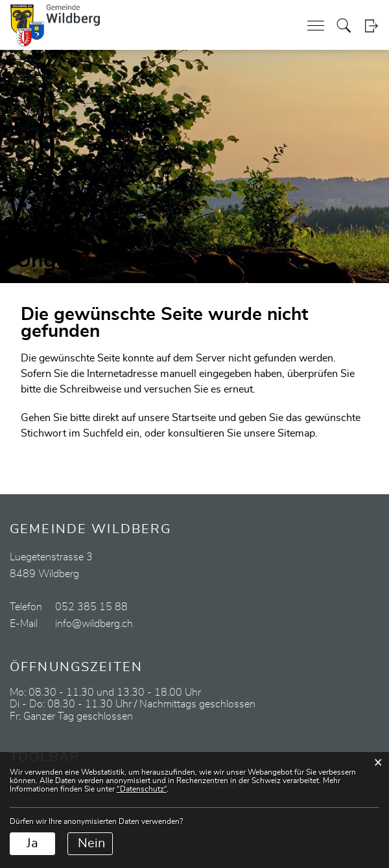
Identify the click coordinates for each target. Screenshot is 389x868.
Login (371, 26)
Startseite (194, 418)
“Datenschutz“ (142, 789)
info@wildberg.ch (94, 624)
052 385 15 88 (91, 607)
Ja (32, 843)
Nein (91, 843)
